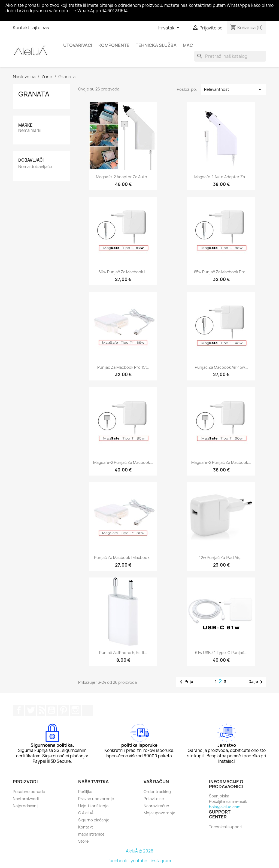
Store (84, 841)
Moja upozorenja (159, 813)
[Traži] (230, 56)
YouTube (51, 710)
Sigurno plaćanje (94, 820)
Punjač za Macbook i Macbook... (123, 557)
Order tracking (157, 792)
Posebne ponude (29, 792)
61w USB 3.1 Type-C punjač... (221, 653)
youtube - (141, 861)
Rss (41, 710)
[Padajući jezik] (170, 28)
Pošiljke (85, 792)
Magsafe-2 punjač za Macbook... (123, 462)
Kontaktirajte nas (31, 28)
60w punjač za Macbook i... (123, 272)
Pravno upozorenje (96, 799)
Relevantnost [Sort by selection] (234, 89)
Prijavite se (154, 799)
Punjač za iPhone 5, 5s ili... (123, 653)
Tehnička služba (156, 45)
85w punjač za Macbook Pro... (221, 272)
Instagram (75, 710)
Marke (25, 125)
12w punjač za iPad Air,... (221, 557)
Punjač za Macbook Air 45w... (221, 367)
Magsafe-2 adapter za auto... (123, 177)
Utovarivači (78, 45)
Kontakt (86, 827)
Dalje (257, 682)
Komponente (114, 45)
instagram (161, 861)
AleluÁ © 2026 (140, 851)
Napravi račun (156, 806)
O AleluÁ (86, 813)
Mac (188, 45)
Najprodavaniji (26, 806)
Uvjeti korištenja (93, 806)
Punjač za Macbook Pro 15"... (123, 367)
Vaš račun (156, 782)
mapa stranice (91, 834)
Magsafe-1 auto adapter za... (221, 177)
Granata (34, 94)
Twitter (31, 710)
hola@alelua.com (225, 807)
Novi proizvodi (26, 799)
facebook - (119, 861)
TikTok (87, 710)
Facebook (19, 710)
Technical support (226, 827)
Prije (186, 682)
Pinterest (63, 710)
